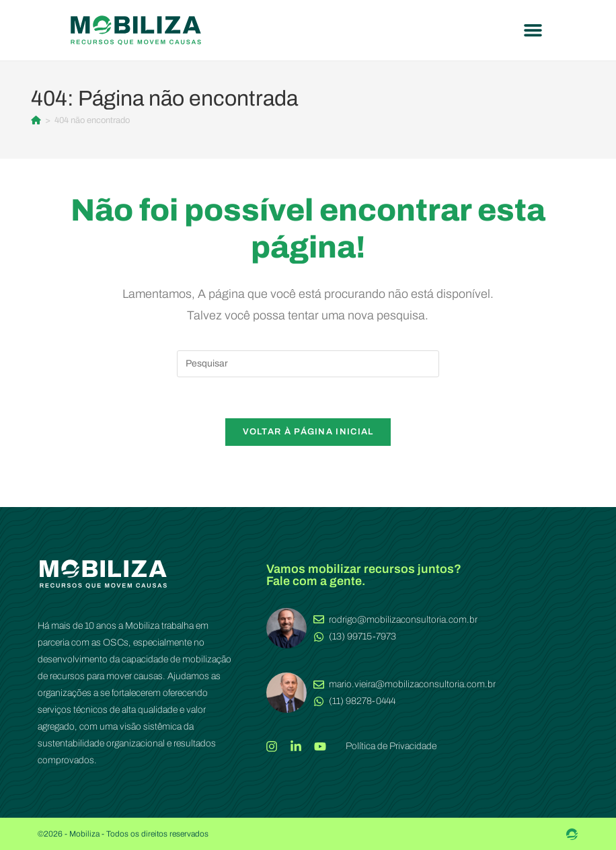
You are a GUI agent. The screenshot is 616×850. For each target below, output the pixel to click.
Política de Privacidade (391, 746)
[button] (533, 30)
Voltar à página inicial (308, 432)
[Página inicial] (36, 120)
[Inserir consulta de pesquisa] (308, 364)
